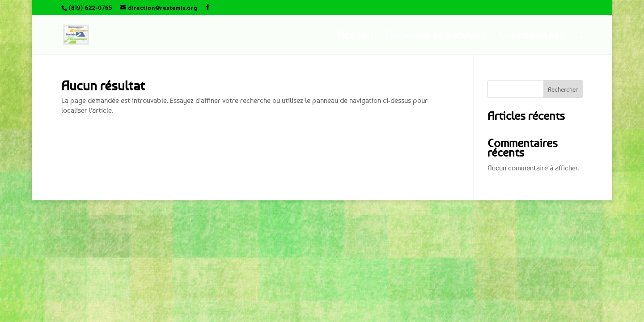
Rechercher (563, 89)
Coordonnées (532, 36)
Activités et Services (436, 36)
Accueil (355, 36)
